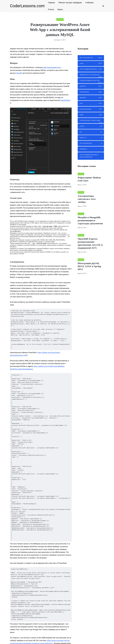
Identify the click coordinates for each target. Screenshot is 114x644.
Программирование (91, 69)
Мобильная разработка (91, 76)
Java (91, 64)
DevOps (91, 86)
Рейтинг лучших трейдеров (70, 3)
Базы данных (91, 109)
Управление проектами (91, 121)
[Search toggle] (102, 6)
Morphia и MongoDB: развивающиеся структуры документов (90, 220)
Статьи (51, 9)
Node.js (91, 138)
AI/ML (91, 126)
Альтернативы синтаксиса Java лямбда (87, 199)
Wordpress (91, 92)
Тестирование (91, 143)
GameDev (91, 149)
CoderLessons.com (27, 6)
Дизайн (91, 98)
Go (91, 132)
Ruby (91, 115)
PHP (91, 103)
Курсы (60, 9)
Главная (51, 3)
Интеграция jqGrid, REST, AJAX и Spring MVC (89, 266)
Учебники (89, 3)
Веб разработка (91, 58)
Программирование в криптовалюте (91, 156)
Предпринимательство (91, 82)
